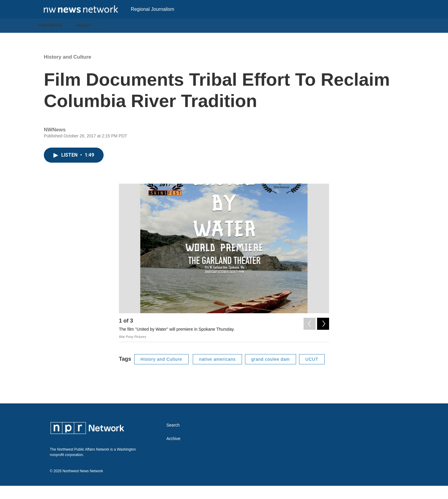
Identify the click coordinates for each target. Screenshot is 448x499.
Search (173, 438)
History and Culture (68, 70)
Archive (173, 452)
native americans (217, 372)
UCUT (312, 372)
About (84, 38)
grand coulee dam (271, 372)
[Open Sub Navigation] (67, 38)
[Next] (323, 335)
